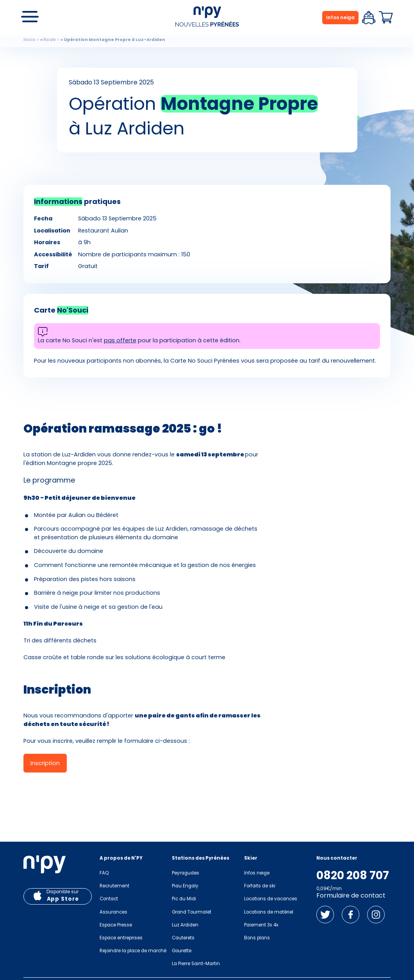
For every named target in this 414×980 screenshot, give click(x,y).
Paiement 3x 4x (261, 925)
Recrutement (114, 886)
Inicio (29, 40)
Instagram (376, 915)
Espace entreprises (121, 938)
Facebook (351, 915)
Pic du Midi (184, 899)
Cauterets (183, 938)
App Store (63, 899)
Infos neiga (340, 17)
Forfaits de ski (260, 886)
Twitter (325, 915)
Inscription (45, 763)
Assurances (113, 912)
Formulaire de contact (351, 895)
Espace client (369, 18)
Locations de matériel (269, 912)
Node (50, 40)
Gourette (182, 951)
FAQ (104, 873)
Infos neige (257, 873)
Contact (109, 899)
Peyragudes (186, 873)
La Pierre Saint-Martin (196, 964)
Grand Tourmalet (192, 912)
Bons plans (257, 938)
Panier (386, 18)
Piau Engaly (185, 886)
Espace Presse (116, 925)
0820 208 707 (353, 876)
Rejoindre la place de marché (133, 951)
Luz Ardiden (185, 925)
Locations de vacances (271, 899)
